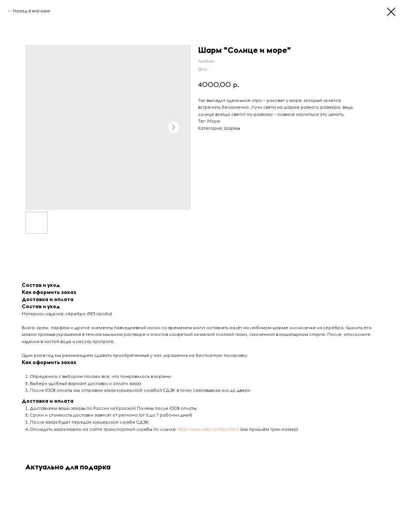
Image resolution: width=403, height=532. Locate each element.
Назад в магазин (32, 11)
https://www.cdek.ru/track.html (208, 429)
